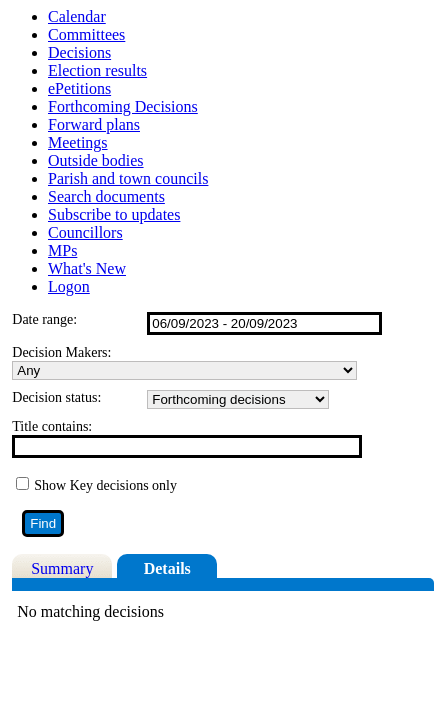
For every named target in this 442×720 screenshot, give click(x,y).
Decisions (79, 52)
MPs (62, 250)
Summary (62, 568)
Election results (97, 70)
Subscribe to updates (114, 214)
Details (167, 568)
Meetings (78, 142)
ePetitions (79, 88)
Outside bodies (96, 160)
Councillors (85, 232)
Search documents (106, 196)
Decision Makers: (61, 352)
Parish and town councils (128, 178)
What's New (87, 268)
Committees (86, 34)
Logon (69, 286)
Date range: (44, 319)
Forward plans (94, 124)
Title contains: (52, 426)
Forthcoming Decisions (123, 106)
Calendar (77, 16)
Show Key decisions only (105, 485)
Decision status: (56, 397)
